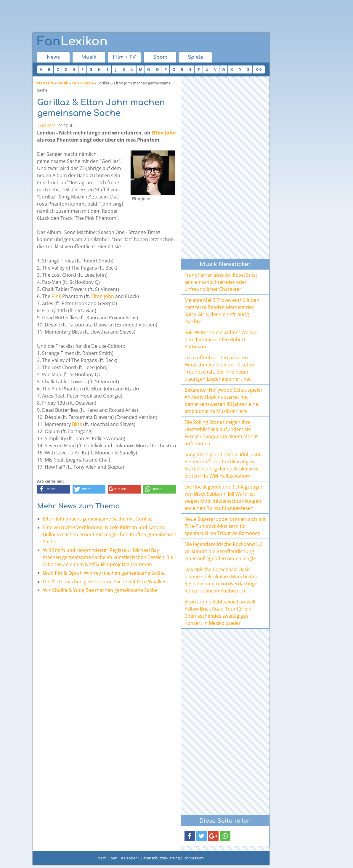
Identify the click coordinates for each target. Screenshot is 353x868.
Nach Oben (107, 858)
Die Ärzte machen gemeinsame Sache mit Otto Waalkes (105, 582)
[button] (53, 489)
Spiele (195, 57)
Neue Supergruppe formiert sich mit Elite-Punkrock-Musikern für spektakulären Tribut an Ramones (225, 526)
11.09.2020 (46, 126)
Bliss (77, 424)
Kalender (129, 858)
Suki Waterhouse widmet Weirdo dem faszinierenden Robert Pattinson (221, 339)
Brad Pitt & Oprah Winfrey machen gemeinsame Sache (104, 573)
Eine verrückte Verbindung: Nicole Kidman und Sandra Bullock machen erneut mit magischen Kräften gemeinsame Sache (110, 534)
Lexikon (72, 41)
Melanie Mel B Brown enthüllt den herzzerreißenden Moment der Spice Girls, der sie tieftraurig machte (222, 311)
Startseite (45, 83)
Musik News (82, 83)
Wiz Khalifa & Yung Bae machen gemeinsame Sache (100, 590)
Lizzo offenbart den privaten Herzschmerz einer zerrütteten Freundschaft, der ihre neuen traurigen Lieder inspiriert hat (219, 368)
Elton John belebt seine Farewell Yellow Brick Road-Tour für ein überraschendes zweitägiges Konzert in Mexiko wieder (220, 612)
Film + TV (125, 57)
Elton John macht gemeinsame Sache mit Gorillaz (98, 519)
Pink (56, 296)
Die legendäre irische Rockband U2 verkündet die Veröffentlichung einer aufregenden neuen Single (223, 551)
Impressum (194, 858)
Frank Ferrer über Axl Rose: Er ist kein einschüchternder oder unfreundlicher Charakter (221, 282)
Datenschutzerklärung (160, 858)
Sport (160, 57)
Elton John (164, 133)
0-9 (259, 69)
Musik (89, 57)
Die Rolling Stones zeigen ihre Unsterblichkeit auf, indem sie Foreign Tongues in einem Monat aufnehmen (221, 433)
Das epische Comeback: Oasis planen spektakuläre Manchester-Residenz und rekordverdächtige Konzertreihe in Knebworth (222, 580)
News (53, 57)
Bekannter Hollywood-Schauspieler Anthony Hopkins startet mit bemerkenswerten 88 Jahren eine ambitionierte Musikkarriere (224, 401)
